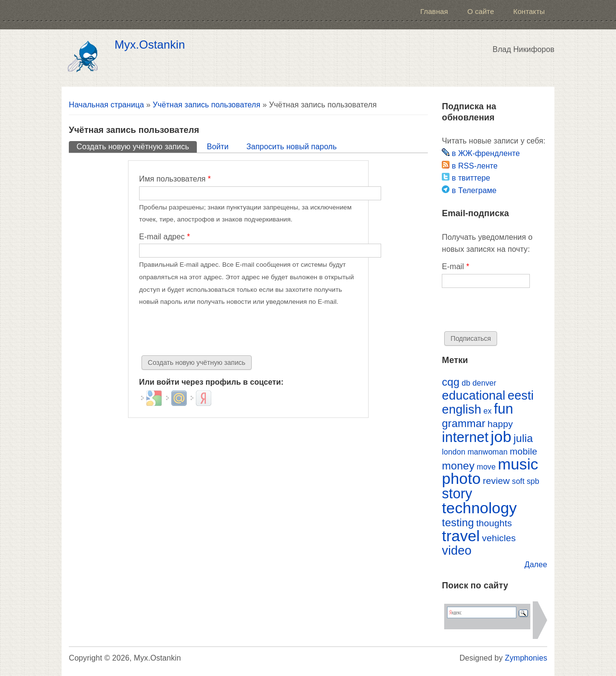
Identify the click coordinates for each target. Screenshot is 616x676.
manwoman (487, 452)
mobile (523, 451)
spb (533, 481)
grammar (463, 423)
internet (465, 437)
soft (518, 481)
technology (479, 508)
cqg (450, 382)
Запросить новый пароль (292, 147)
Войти (218, 147)
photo (461, 479)
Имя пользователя (175, 179)
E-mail (456, 266)
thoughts (494, 523)
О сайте (481, 11)
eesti (521, 395)
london (454, 452)
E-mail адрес (165, 237)
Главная (434, 11)
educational (474, 395)
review (496, 481)
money (458, 466)
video (457, 550)
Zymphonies (526, 658)
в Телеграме (469, 190)
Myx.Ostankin (150, 45)
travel (461, 536)
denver (484, 383)
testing (458, 523)
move (486, 467)
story (457, 494)
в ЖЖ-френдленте (481, 153)
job (501, 437)
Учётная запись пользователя (206, 105)
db (466, 383)
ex (488, 411)
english (462, 409)
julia (523, 438)
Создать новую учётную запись (137, 146)
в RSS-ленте (470, 166)
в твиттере (466, 178)
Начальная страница (106, 105)
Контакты (529, 11)
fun (503, 409)
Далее (536, 565)
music (518, 464)
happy (500, 424)
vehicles (499, 538)
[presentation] (212, 332)
